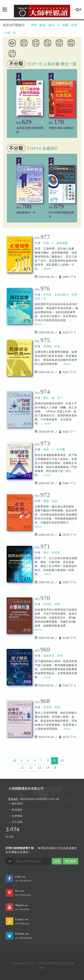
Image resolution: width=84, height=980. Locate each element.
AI (14, 33)
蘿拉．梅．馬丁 (53, 398)
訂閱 (57, 861)
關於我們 (17, 804)
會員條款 (17, 810)
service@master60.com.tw (39, 799)
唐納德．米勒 (52, 346)
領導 (74, 25)
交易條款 (17, 816)
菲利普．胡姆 (52, 604)
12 (31, 768)
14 (48, 768)
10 (62, 761)
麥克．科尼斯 (52, 553)
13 (39, 768)
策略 (66, 25)
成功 (51, 25)
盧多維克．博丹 (53, 656)
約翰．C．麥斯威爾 (56, 243)
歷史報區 (71, 861)
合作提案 (17, 822)
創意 (43, 25)
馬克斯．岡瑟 (52, 707)
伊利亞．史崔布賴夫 (56, 295)
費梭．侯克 (50, 501)
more (48, 269)
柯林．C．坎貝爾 (54, 449)
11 (23, 768)
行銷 (7, 33)
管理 (34, 25)
